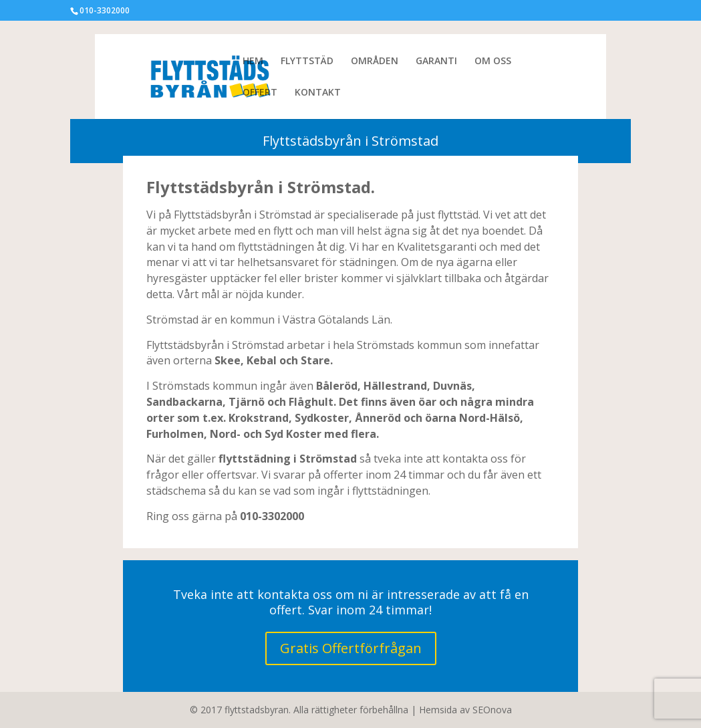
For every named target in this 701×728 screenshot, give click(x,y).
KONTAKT (318, 93)
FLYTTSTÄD (307, 62)
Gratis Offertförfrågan (351, 648)
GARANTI (436, 62)
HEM (253, 62)
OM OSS (493, 62)
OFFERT (260, 93)
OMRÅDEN (375, 62)
